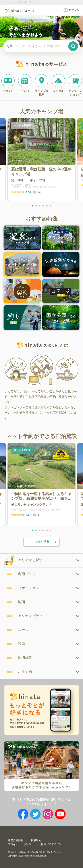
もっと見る (46, 542)
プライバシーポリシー (21, 844)
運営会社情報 (16, 840)
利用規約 (36, 840)
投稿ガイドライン (51, 844)
